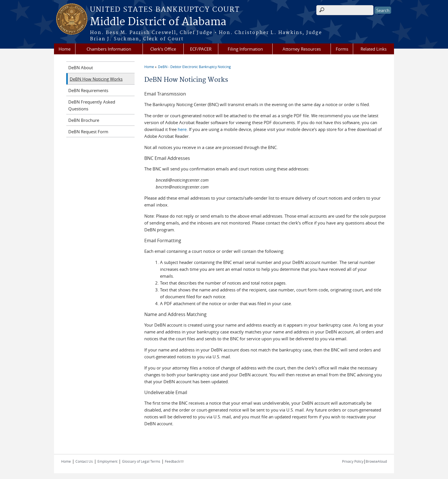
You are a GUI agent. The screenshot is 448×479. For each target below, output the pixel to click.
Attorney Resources (302, 49)
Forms (342, 49)
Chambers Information (109, 49)
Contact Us (84, 461)
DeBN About (81, 67)
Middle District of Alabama (158, 22)
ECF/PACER (201, 49)
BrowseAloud (376, 461)
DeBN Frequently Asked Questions (92, 105)
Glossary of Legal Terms (141, 461)
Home (65, 49)
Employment (107, 461)
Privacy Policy (353, 461)
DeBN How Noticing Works (96, 79)
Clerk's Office (163, 49)
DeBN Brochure (84, 120)
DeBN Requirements (88, 90)
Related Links (374, 49)
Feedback (174, 461)
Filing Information (245, 49)
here (182, 129)
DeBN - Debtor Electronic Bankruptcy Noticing (194, 67)
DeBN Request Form (88, 132)
